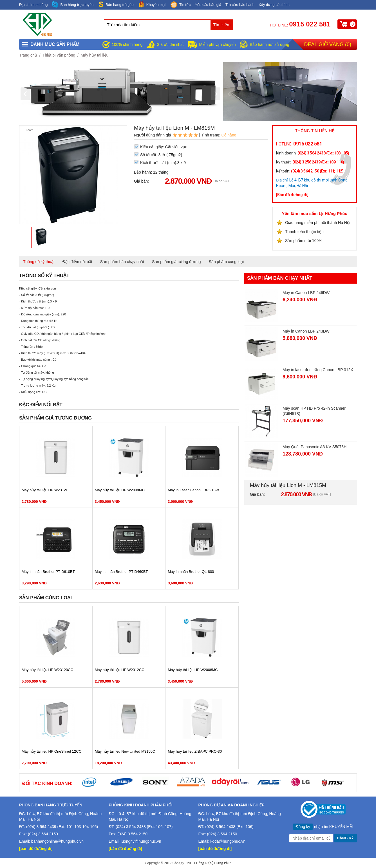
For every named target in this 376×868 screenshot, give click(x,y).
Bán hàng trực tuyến (73, 5)
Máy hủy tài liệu (95, 55)
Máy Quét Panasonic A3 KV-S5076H (315, 447)
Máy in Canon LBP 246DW (306, 293)
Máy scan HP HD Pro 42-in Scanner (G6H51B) (314, 411)
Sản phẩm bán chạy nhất (122, 262)
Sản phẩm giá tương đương (176, 262)
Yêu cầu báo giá (208, 5)
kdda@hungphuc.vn (228, 841)
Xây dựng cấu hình (274, 5)
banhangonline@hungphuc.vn (57, 841)
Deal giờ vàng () (328, 44)
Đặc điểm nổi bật (77, 262)
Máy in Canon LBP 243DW (306, 331)
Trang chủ (28, 55)
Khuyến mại (152, 4)
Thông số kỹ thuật (39, 262)
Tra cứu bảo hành (240, 5)
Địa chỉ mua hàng (33, 5)
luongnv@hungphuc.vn (141, 841)
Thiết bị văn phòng (59, 55)
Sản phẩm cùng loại (226, 262)
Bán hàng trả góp (116, 4)
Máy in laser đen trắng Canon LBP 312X (318, 370)
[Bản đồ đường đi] (292, 195)
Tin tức (180, 5)
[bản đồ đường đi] (36, 849)
